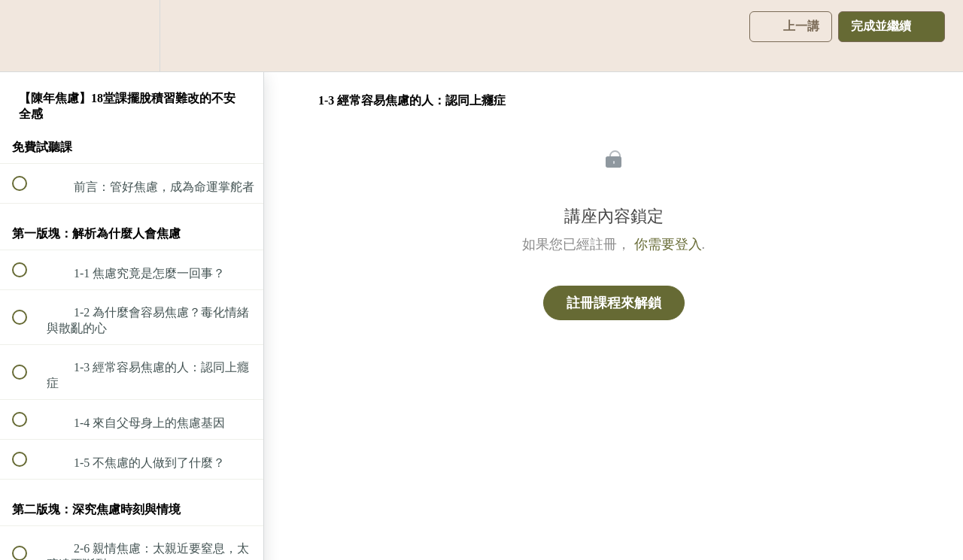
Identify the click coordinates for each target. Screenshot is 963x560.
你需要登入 (668, 244)
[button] (28, 36)
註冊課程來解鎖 (614, 303)
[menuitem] (132, 36)
